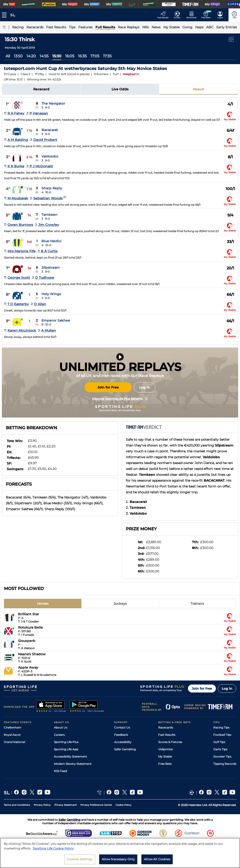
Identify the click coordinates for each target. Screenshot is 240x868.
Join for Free (108, 387)
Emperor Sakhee (56, 320)
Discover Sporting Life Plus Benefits (120, 399)
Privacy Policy (42, 805)
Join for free (202, 689)
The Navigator (53, 103)
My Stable (165, 756)
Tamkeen (49, 215)
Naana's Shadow (32, 654)
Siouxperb (27, 641)
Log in (144, 387)
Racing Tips (221, 727)
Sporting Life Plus (66, 742)
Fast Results (167, 735)
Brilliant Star (29, 614)
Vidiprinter (166, 749)
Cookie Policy (124, 805)
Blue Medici (51, 241)
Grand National (14, 742)
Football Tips (222, 735)
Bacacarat (50, 130)
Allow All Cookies (157, 861)
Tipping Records (225, 764)
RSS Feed (60, 771)
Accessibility (123, 742)
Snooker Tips (222, 756)
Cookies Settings (80, 861)
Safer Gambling (125, 749)
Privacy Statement (66, 805)
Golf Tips (219, 742)
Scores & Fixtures (170, 742)
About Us (61, 727)
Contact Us (122, 727)
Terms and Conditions (17, 805)
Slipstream (51, 267)
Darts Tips (220, 749)
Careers (59, 735)
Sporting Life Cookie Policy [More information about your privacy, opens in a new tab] (53, 850)
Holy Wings (51, 294)
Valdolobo (50, 156)
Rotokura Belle (30, 627)
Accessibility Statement (70, 756)
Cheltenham (13, 727)
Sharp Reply (52, 188)
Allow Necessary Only (118, 861)
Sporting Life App (66, 749)
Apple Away (28, 667)
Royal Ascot (12, 735)
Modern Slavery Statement (73, 764)
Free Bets (165, 764)
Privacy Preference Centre (96, 805)
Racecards (166, 727)
